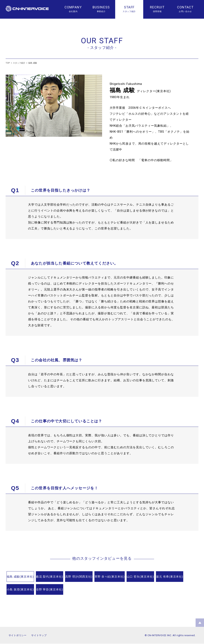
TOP (8, 63)
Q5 (15, 488)
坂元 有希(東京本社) (25, 590)
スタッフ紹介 (19, 63)
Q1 (15, 190)
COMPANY (73, 7)
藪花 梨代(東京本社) (63, 577)
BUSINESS (101, 7)
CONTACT (185, 7)
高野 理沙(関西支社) (102, 577)
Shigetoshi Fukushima (126, 84)
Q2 (15, 263)
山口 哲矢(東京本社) (179, 577)
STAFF (129, 7)
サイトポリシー (18, 636)
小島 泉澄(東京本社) (63, 590)
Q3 (15, 360)
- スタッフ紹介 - (102, 48)
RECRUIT (157, 7)
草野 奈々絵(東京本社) (141, 577)
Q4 (15, 421)
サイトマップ (39, 636)
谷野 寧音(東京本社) (102, 590)
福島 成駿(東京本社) (25, 577)
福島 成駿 (33, 63)
